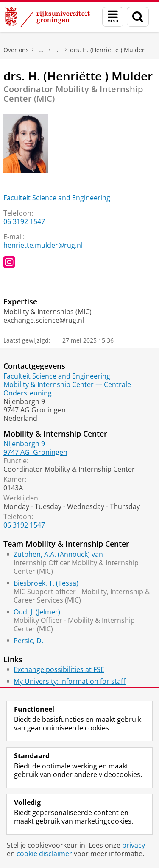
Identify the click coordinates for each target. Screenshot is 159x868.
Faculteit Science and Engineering (57, 198)
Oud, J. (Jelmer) (37, 612)
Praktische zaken (41, 50)
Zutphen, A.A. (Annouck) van (58, 554)
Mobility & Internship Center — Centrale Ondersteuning (67, 389)
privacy (134, 845)
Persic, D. (28, 641)
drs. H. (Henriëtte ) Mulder (107, 50)
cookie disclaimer (44, 854)
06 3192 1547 (24, 221)
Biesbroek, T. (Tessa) (46, 583)
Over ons (16, 50)
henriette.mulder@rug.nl (43, 245)
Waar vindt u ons (58, 50)
